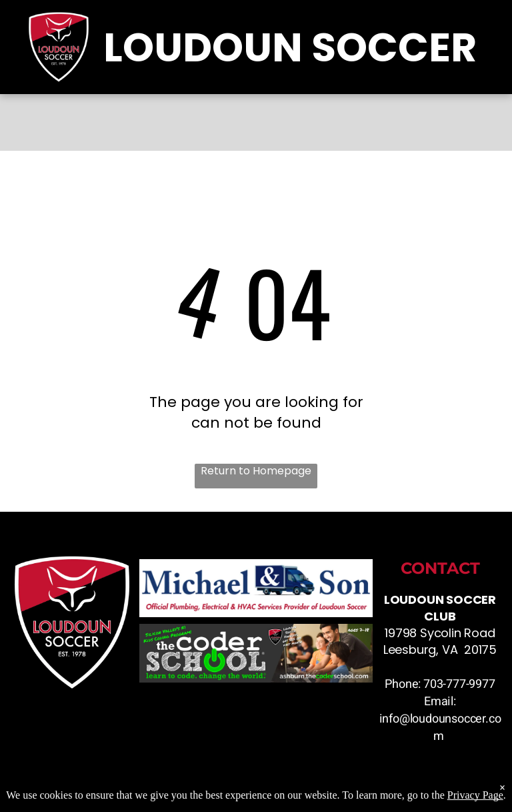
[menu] (483, 385)
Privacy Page (475, 800)
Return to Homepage (256, 471)
